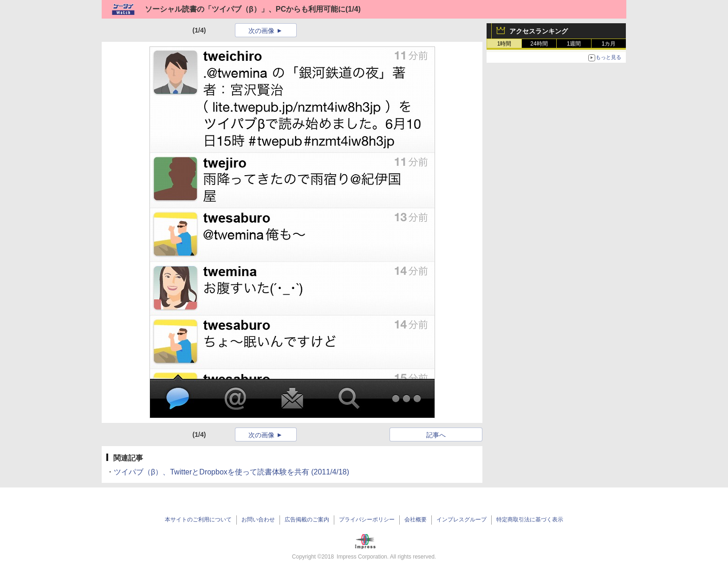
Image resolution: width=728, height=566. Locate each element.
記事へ (436, 435)
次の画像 (261, 31)
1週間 (574, 44)
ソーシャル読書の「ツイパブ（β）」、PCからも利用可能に (245, 9)
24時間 (539, 44)
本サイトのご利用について (198, 520)
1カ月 (609, 44)
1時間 (504, 44)
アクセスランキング (539, 31)
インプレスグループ (461, 520)
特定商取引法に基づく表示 (530, 520)
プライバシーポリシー (367, 520)
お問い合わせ (258, 520)
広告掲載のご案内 (307, 520)
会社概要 (416, 520)
